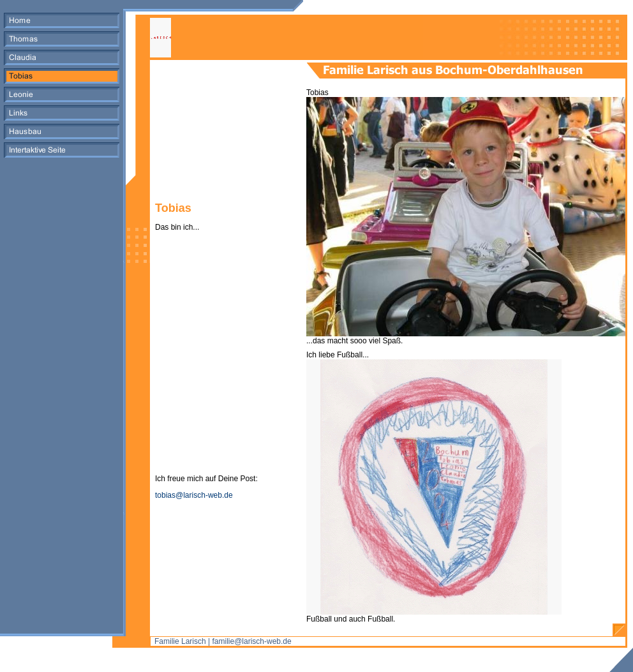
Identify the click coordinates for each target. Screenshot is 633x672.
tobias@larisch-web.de (194, 495)
